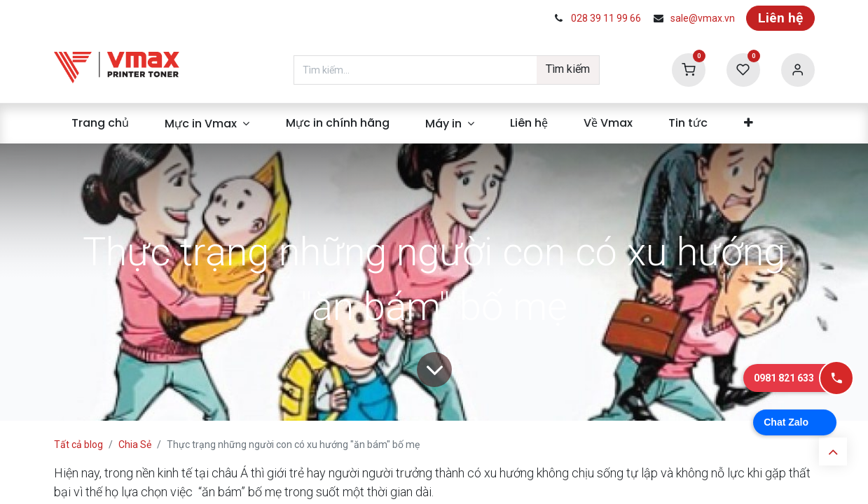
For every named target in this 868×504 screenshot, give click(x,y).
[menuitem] (101, 123)
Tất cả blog (78, 444)
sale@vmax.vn (703, 18)
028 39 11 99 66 (606, 18)
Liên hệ (780, 18)
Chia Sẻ (135, 444)
